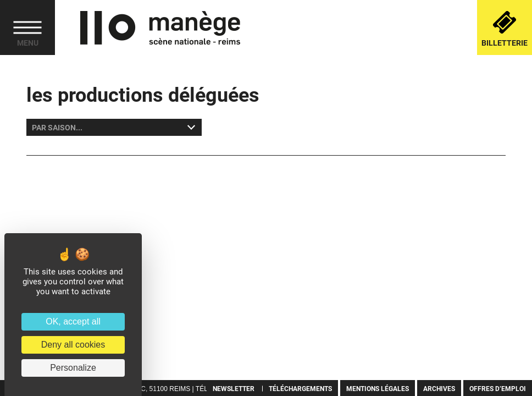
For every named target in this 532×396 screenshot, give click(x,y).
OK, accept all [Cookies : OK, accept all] (73, 321)
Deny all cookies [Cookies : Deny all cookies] (73, 345)
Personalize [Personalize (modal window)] (73, 368)
